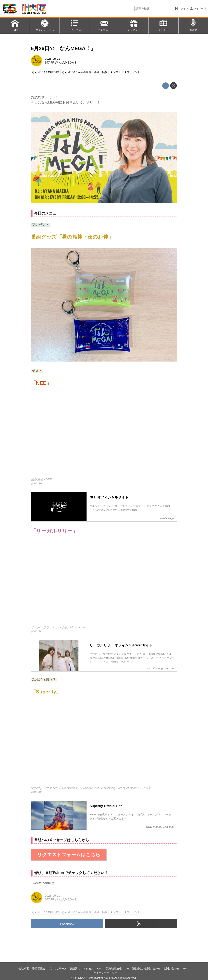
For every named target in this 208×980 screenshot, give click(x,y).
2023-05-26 (52, 59)
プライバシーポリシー (104, 973)
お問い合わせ (171, 969)
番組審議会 (39, 969)
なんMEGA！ (68, 63)
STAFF (49, 63)
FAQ (100, 969)
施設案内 (75, 969)
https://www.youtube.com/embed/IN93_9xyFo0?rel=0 (104, 743)
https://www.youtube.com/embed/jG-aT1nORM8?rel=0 (104, 435)
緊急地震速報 (114, 969)
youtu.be (37, 483)
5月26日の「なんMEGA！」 (63, 48)
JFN (185, 969)
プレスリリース (57, 969)
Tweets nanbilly (42, 883)
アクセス (89, 969)
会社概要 (24, 969)
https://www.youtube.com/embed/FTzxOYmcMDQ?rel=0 (104, 583)
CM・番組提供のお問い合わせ (143, 969)
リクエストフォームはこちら (69, 855)
